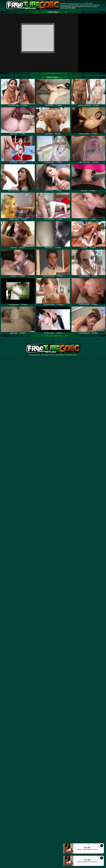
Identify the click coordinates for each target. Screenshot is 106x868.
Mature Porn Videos (74, 5)
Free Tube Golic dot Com (74, 4)
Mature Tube (64, 5)
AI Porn (82, 5)
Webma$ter (73, 355)
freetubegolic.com (35, 355)
